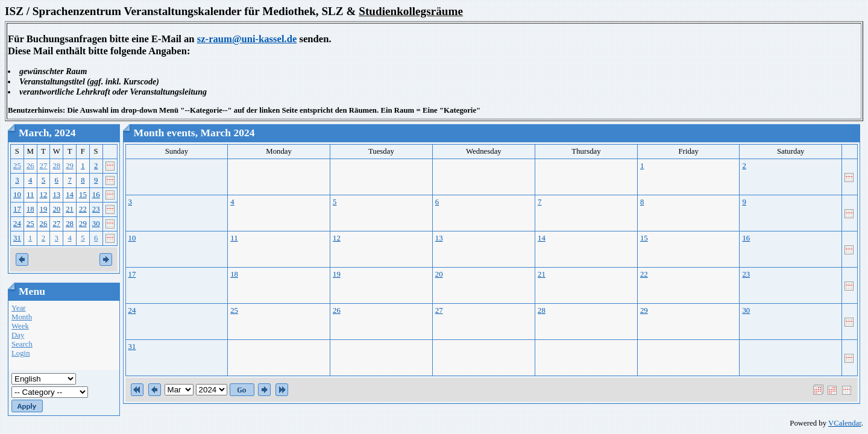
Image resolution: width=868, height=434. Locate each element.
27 (44, 166)
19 (44, 209)
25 (17, 166)
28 (56, 166)
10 (17, 195)
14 (70, 195)
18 (30, 209)
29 (70, 166)
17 (17, 209)
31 (17, 238)
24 (17, 224)
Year (19, 308)
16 (96, 195)
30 (96, 224)
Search (22, 344)
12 (44, 195)
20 (56, 209)
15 (83, 195)
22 (83, 209)
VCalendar (845, 423)
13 (56, 195)
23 (96, 209)
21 (70, 209)
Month (22, 317)
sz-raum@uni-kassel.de (247, 39)
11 (30, 195)
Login (21, 353)
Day (18, 335)
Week (20, 326)
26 (30, 166)
